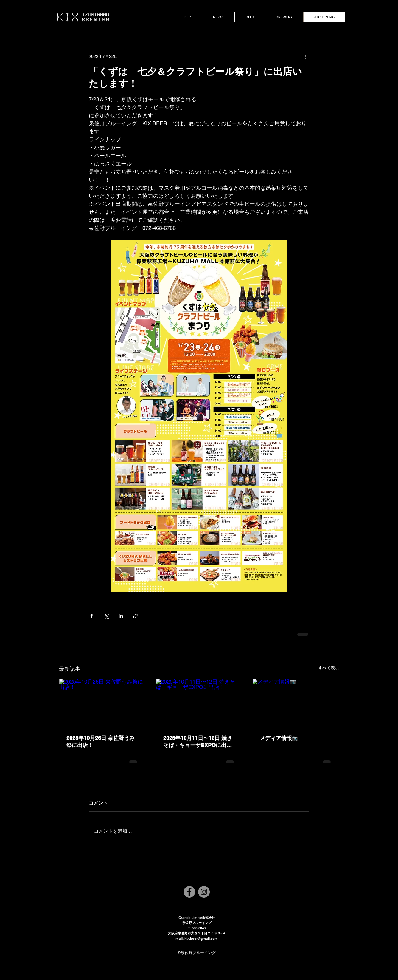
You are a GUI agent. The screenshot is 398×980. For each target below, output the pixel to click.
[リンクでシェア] (135, 616)
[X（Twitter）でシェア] (106, 616)
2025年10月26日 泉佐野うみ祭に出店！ (101, 742)
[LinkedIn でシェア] (121, 616)
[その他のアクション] (306, 56)
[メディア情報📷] (296, 703)
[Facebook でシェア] (92, 616)
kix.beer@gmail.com (201, 938)
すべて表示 (329, 668)
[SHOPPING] (324, 17)
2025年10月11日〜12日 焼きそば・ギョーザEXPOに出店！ (198, 742)
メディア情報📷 (279, 738)
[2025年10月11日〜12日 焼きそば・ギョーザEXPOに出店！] (199, 703)
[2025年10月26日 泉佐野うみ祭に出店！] (102, 703)
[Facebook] (189, 892)
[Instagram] (204, 892)
